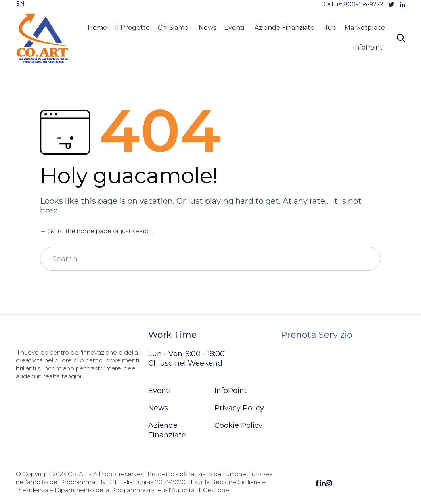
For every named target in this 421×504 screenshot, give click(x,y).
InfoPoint (368, 47)
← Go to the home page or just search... (98, 231)
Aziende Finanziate (284, 28)
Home (97, 28)
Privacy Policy (239, 408)
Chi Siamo (173, 28)
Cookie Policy (238, 425)
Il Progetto (132, 28)
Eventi (234, 28)
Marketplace (365, 28)
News (207, 28)
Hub (329, 28)
